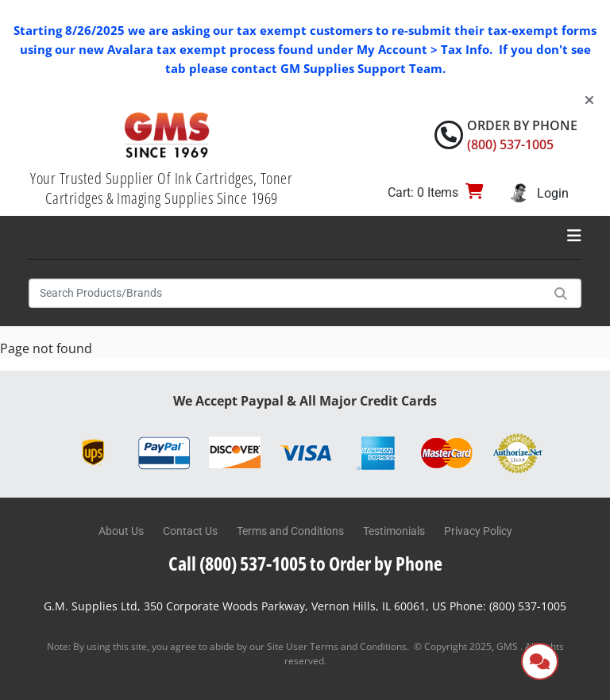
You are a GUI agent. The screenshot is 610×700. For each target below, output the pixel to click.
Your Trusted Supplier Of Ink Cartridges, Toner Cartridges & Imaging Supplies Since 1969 (161, 188)
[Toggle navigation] (574, 236)
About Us (121, 531)
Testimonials (394, 531)
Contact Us (190, 531)
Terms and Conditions (290, 531)
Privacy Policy (478, 531)
